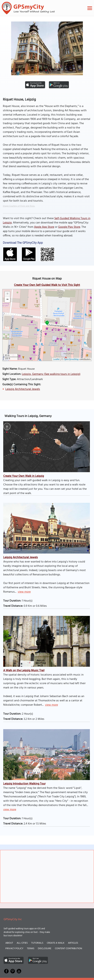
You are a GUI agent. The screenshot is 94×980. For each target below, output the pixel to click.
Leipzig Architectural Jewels (23, 389)
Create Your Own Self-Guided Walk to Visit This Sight (47, 285)
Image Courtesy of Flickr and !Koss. (19, 206)
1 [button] (47, 322)
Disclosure (45, 949)
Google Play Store (69, 227)
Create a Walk (56, 943)
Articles (73, 943)
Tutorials (37, 943)
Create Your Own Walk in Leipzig (24, 476)
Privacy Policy (14, 949)
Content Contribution (68, 949)
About (9, 943)
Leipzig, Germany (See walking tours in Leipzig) (51, 374)
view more (24, 592)
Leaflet (56, 359)
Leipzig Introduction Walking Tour (24, 784)
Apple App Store (44, 227)
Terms (31, 949)
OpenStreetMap (71, 359)
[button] (7, 294)
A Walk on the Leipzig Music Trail (24, 671)
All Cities (22, 943)
